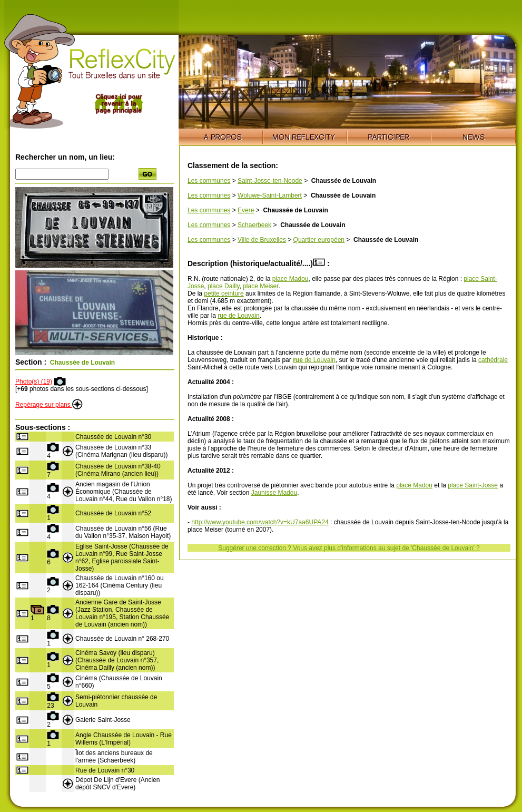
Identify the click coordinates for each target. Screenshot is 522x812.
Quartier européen (319, 240)
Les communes (209, 181)
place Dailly (223, 286)
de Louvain (314, 360)
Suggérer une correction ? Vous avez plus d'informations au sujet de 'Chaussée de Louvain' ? (349, 548)
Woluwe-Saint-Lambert (270, 195)
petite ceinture (224, 294)
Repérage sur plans (49, 405)
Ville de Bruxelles (262, 240)
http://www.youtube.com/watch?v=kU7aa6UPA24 (260, 522)
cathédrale (493, 360)
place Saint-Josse (473, 485)
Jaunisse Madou (274, 493)
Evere (246, 210)
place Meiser (260, 286)
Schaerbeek (254, 225)
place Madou (290, 279)
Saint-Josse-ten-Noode (270, 181)
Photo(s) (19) (34, 381)
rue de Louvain (238, 316)
